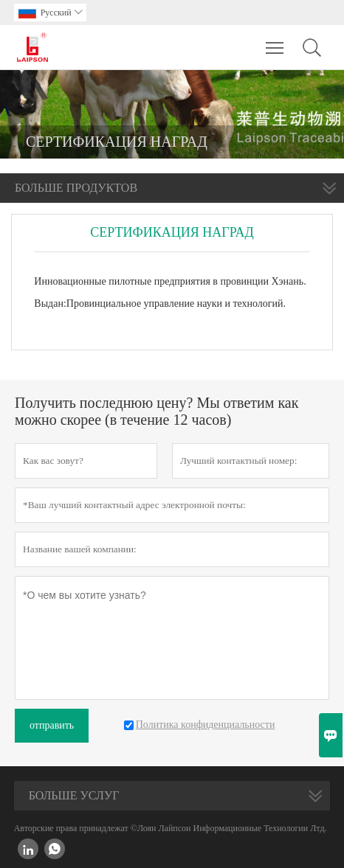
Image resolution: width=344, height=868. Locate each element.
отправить (52, 725)
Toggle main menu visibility (276, 41)
